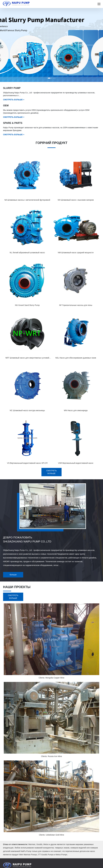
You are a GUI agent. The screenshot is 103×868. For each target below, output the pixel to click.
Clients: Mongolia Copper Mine (51, 678)
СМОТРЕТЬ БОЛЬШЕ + (14, 100)
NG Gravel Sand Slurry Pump (27, 305)
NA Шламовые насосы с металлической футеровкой (27, 200)
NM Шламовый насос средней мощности (76, 253)
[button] (49, 78)
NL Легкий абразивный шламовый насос (27, 253)
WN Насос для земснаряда (76, 410)
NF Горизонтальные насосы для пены (76, 305)
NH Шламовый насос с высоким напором (76, 200)
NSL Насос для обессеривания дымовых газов (76, 358)
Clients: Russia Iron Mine (51, 756)
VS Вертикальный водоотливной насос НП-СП (27, 463)
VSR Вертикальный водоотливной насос (76, 463)
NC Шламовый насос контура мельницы (27, 410)
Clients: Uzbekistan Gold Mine (51, 835)
